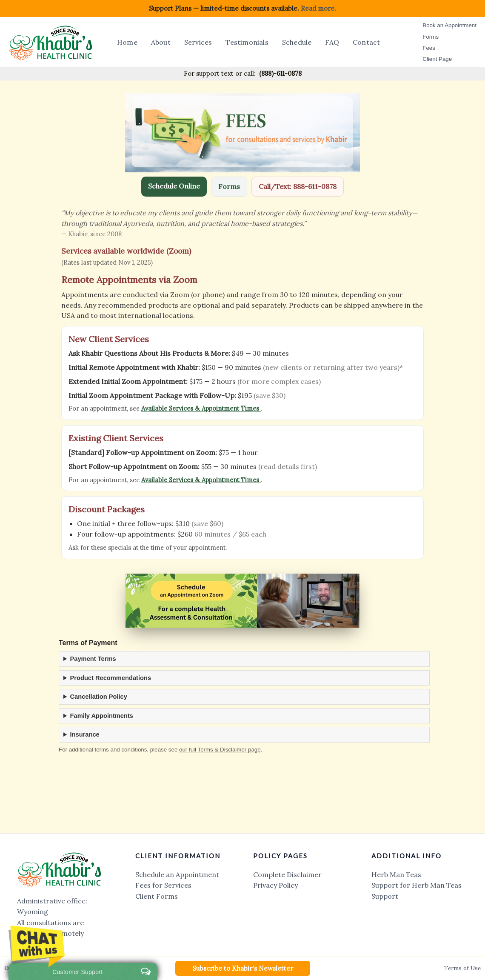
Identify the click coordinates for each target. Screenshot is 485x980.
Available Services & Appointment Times (201, 408)
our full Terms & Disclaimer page (220, 750)
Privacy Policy (275, 885)
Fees (429, 48)
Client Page (437, 59)
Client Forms (157, 896)
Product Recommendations (111, 678)
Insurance (85, 734)
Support (385, 896)
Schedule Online (174, 186)
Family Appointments (102, 716)
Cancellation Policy (99, 697)
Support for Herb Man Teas (417, 885)
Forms (431, 37)
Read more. (318, 8)
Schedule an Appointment (177, 874)
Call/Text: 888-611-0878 (298, 186)
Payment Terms (93, 659)
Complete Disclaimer (287, 874)
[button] (243, 968)
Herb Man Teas (396, 874)
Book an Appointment (449, 25)
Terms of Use (462, 968)
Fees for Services (163, 885)
